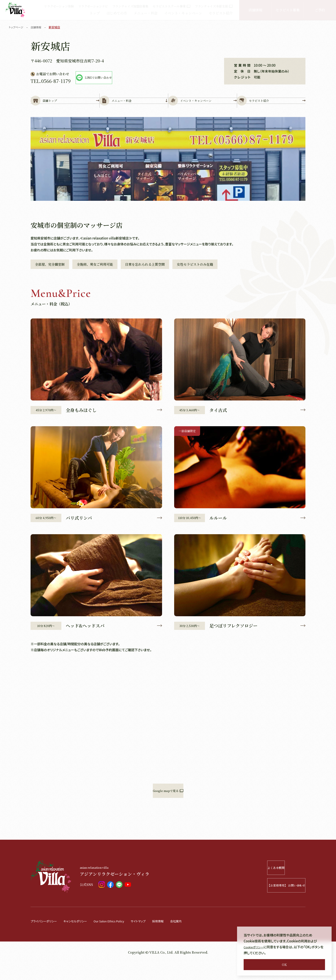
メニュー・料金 (145, 13)
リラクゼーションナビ (93, 6)
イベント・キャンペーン (183, 13)
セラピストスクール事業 (172, 6)
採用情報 (174, 938)
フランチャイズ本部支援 (214, 6)
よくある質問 (279, 885)
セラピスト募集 (288, 10)
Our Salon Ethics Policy (119, 938)
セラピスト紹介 (221, 13)
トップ (95, 13)
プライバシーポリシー (46, 938)
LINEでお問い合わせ (115, 78)
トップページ (17, 27)
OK (284, 964)
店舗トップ (65, 108)
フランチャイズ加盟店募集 (130, 6)
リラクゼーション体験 (59, 6)
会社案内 (194, 938)
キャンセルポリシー (81, 938)
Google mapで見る (168, 808)
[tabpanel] (168, 174)
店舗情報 (255, 10)
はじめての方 (117, 13)
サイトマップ (152, 938)
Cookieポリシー (255, 947)
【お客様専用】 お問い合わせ (274, 902)
